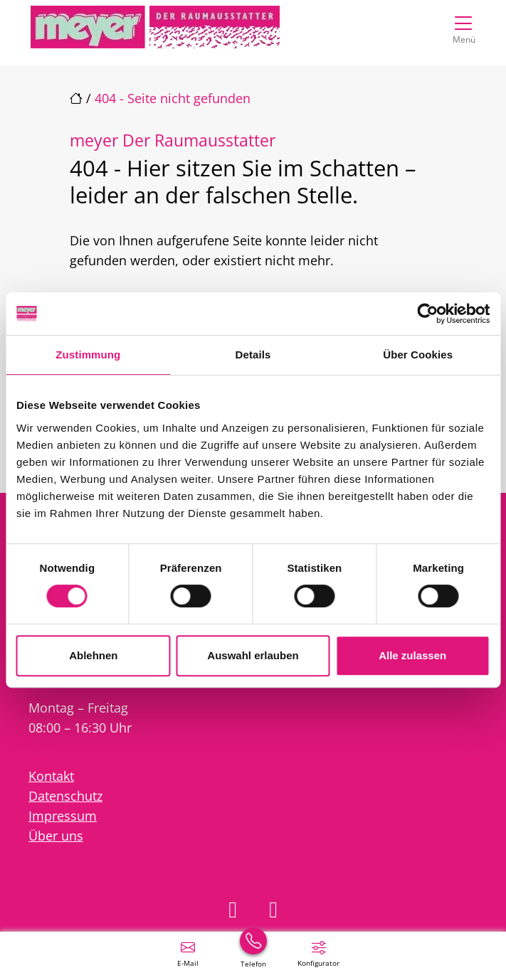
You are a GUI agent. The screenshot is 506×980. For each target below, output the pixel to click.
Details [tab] (253, 355)
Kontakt (51, 776)
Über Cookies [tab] (418, 355)
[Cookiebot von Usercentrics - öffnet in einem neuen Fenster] (427, 314)
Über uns (56, 836)
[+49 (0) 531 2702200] (253, 953)
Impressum (63, 816)
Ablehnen (93, 655)
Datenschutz (65, 796)
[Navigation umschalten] (464, 27)
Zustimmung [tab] (88, 355)
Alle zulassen (412, 655)
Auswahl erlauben (253, 655)
